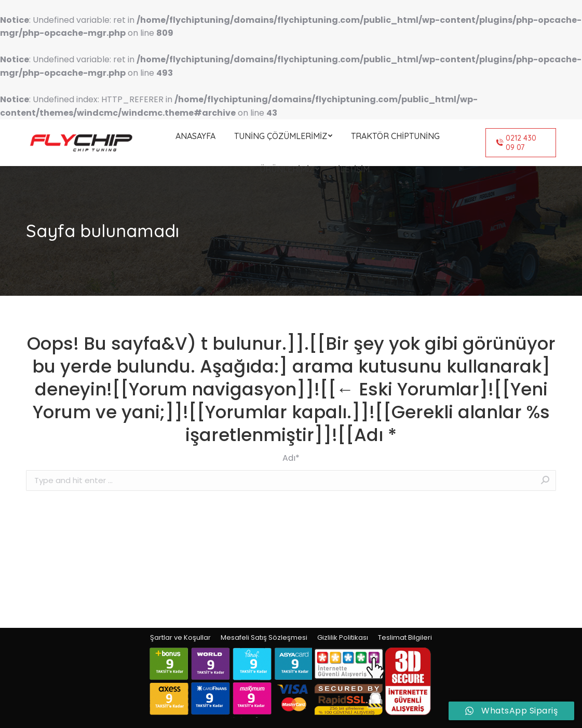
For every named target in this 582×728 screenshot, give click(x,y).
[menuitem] (195, 136)
